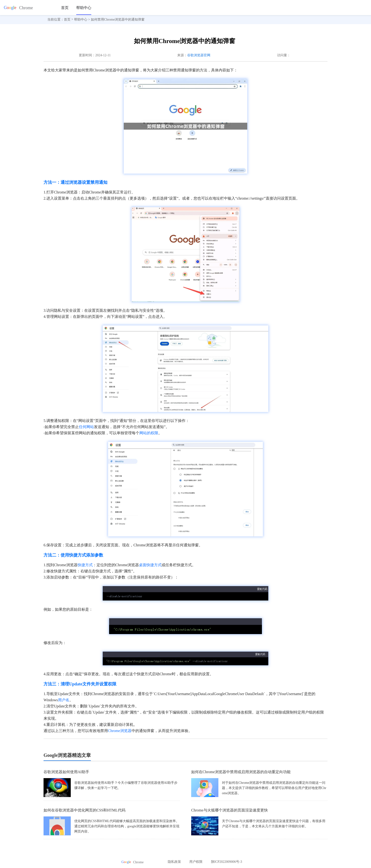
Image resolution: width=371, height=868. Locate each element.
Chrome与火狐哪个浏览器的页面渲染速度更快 (230, 810)
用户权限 (196, 862)
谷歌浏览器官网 (199, 55)
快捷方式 (85, 565)
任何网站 (86, 427)
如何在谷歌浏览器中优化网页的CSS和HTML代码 (84, 810)
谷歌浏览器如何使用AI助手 (66, 772)
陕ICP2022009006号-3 (227, 862)
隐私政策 (174, 862)
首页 (65, 8)
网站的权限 (149, 433)
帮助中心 (84, 8)
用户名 (64, 700)
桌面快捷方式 (150, 565)
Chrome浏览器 (120, 731)
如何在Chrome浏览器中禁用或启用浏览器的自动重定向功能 (241, 772)
